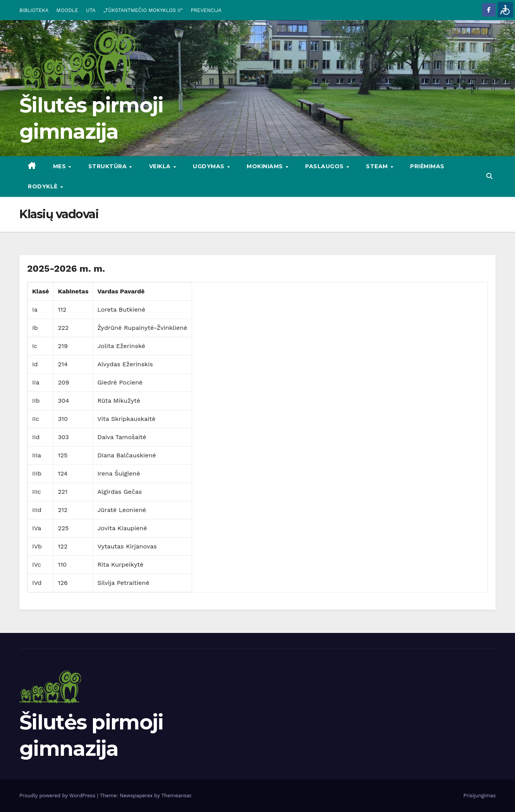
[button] (489, 176)
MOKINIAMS (266, 166)
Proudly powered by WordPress (58, 796)
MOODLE (67, 10)
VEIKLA (161, 166)
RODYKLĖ (44, 186)
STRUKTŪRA (108, 166)
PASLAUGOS (325, 166)
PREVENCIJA (206, 10)
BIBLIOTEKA (34, 10)
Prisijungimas (480, 796)
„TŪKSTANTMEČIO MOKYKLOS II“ (143, 10)
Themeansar (176, 796)
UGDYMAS (209, 166)
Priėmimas (427, 166)
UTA (91, 10)
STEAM (378, 166)
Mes (60, 166)
